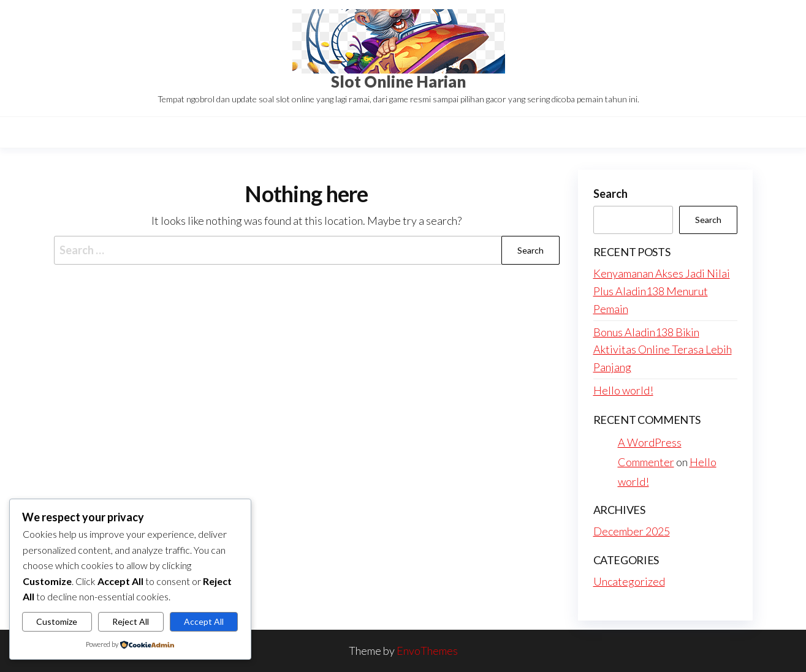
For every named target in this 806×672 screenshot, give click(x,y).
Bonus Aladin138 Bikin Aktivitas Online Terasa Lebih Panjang (663, 350)
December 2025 (632, 531)
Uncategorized (629, 581)
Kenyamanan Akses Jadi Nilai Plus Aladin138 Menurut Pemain (662, 291)
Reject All (131, 621)
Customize (57, 621)
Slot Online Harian (398, 81)
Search (610, 194)
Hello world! (623, 390)
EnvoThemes (427, 651)
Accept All (204, 621)
